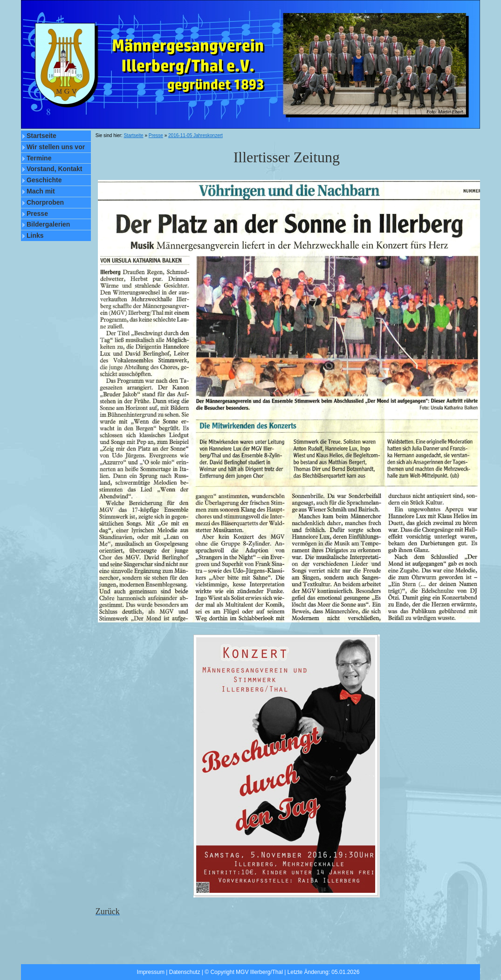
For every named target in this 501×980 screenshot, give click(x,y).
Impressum (151, 972)
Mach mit (41, 191)
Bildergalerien (48, 224)
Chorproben (45, 202)
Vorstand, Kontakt (55, 169)
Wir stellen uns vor (56, 147)
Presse (37, 214)
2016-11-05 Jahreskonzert (196, 135)
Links (35, 235)
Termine (39, 158)
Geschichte (44, 180)
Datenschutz (185, 972)
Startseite (41, 136)
